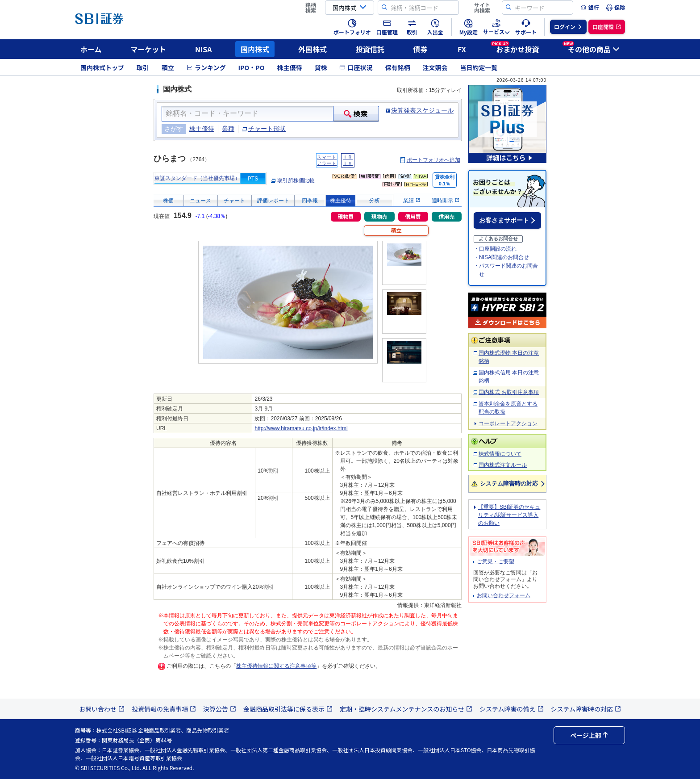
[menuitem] (590, 8)
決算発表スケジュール (422, 110)
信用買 (413, 217)
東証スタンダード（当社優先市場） (197, 178)
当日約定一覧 (479, 67)
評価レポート (273, 201)
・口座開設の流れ (495, 249)
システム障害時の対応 (509, 484)
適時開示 (445, 201)
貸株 (321, 67)
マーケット (148, 49)
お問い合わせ (102, 709)
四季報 (310, 201)
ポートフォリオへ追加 (433, 160)
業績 (411, 201)
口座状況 (356, 67)
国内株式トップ (102, 67)
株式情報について (500, 454)
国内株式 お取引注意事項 (509, 392)
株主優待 (289, 67)
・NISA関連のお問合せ (501, 257)
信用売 (446, 217)
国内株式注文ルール (503, 465)
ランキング (206, 67)
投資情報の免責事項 (164, 709)
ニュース (200, 201)
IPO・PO (252, 67)
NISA (204, 49)
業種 (228, 129)
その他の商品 (591, 48)
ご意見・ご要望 (496, 561)
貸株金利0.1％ (445, 180)
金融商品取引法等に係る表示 (288, 709)
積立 (168, 67)
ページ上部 (589, 735)
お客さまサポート (504, 220)
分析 (375, 201)
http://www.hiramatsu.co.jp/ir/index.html (301, 428)
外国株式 (312, 49)
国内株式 (255, 49)
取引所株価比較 (296, 180)
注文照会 (435, 67)
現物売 (379, 217)
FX (462, 49)
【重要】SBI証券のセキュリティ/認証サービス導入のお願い (509, 515)
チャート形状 (267, 129)
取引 (143, 67)
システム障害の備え (512, 709)
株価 (168, 201)
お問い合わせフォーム (504, 595)
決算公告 (220, 709)
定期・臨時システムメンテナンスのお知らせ (406, 709)
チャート (234, 201)
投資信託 (370, 49)
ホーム (91, 49)
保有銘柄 (397, 67)
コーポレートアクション (508, 423)
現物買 (346, 217)
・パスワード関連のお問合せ (506, 270)
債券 (421, 49)
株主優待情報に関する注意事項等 (276, 666)
